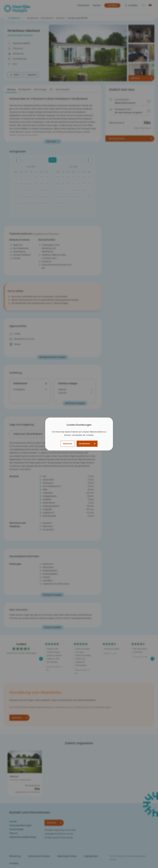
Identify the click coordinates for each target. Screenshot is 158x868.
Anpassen (68, 444)
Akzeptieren (84, 444)
